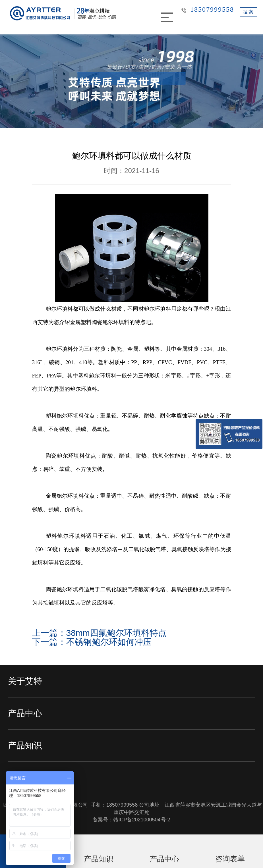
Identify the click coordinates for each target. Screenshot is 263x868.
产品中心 (25, 713)
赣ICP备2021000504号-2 (142, 820)
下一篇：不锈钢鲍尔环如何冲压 (92, 642)
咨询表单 (230, 859)
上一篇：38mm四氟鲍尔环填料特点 (99, 633)
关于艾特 (25, 681)
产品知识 (25, 745)
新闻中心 (25, 777)
